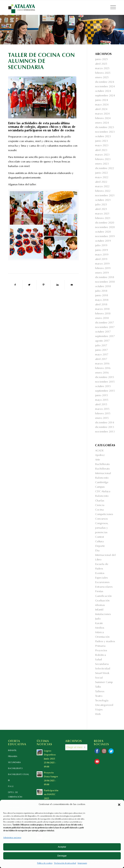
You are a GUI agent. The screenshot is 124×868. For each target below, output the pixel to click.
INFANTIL (12, 750)
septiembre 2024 (105, 96)
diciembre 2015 (105, 377)
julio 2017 (101, 346)
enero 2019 (102, 273)
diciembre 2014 (105, 423)
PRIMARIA (13, 756)
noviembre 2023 (105, 132)
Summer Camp (104, 682)
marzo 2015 (102, 409)
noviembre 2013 (105, 432)
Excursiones (102, 583)
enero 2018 (102, 318)
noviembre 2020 (105, 227)
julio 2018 (101, 291)
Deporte (100, 546)
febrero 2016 (103, 368)
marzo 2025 (102, 69)
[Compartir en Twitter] (29, 285)
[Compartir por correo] (72, 285)
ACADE (99, 451)
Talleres (100, 692)
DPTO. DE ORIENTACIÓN (15, 795)
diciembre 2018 (105, 278)
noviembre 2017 (105, 327)
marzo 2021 (102, 214)
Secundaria (102, 664)
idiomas (100, 605)
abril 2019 (101, 259)
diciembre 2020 (105, 223)
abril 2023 (101, 150)
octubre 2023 (103, 137)
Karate (99, 624)
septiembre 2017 (105, 336)
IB (9, 780)
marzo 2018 (102, 309)
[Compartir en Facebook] (15, 285)
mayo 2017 (102, 355)
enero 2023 (102, 164)
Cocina (99, 510)
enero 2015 (102, 418)
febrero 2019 (103, 268)
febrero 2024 (103, 118)
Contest (99, 537)
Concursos (101, 519)
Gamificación (103, 596)
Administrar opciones (12, 838)
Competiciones (104, 514)
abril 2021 (101, 209)
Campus (100, 487)
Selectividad (103, 669)
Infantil (99, 610)
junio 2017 (101, 350)
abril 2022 (101, 182)
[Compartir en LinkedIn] (58, 285)
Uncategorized (104, 705)
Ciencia (100, 505)
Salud (98, 660)
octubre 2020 (103, 232)
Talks (98, 687)
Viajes (99, 710)
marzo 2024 (102, 114)
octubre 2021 (103, 200)
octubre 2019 (103, 241)
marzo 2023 (102, 155)
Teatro (99, 696)
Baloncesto (102, 478)
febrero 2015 (103, 414)
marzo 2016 (102, 364)
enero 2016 (102, 373)
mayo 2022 (102, 178)
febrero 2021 (103, 218)
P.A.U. (11, 786)
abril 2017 (101, 359)
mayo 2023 (102, 146)
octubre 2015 (103, 387)
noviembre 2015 (105, 382)
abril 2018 (101, 305)
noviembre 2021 (105, 196)
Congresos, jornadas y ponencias (102, 528)
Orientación (102, 637)
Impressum (82, 863)
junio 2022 (101, 173)
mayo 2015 (102, 400)
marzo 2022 (102, 187)
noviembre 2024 (105, 87)
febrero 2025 (103, 73)
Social (99, 678)
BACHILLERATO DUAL (19, 774)
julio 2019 (101, 246)
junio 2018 (101, 296)
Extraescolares (104, 587)
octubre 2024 (103, 91)
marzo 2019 (102, 264)
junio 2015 (101, 396)
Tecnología (102, 701)
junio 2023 (101, 141)
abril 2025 (101, 64)
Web (98, 714)
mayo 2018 (102, 300)
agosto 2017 (102, 341)
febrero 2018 (103, 314)
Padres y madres (105, 642)
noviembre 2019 (105, 237)
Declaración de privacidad (65, 863)
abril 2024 (101, 109)
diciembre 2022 (105, 169)
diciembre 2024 (105, 82)
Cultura (99, 542)
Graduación (102, 601)
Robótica (101, 655)
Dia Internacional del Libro (105, 555)
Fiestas (99, 592)
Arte (98, 460)
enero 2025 (102, 78)
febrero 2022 (103, 191)
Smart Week (102, 673)
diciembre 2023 (105, 128)
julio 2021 (101, 205)
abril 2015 (101, 405)
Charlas (100, 501)
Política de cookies (45, 863)
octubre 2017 (103, 332)
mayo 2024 (102, 105)
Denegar (62, 856)
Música (99, 633)
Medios (100, 628)
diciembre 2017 (105, 323)
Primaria (100, 646)
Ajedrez (100, 455)
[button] (119, 805)
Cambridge (102, 483)
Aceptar (62, 847)
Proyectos (101, 651)
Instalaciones (103, 614)
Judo (98, 619)
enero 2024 (102, 123)
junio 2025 (101, 60)
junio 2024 (101, 100)
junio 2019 (101, 250)
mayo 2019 (102, 255)
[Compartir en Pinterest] (44, 285)
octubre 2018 (103, 287)
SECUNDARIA (14, 762)
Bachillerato (102, 464)
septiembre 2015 (105, 391)
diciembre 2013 (105, 427)
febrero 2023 (103, 159)
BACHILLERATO (15, 768)
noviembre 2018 (105, 282)
